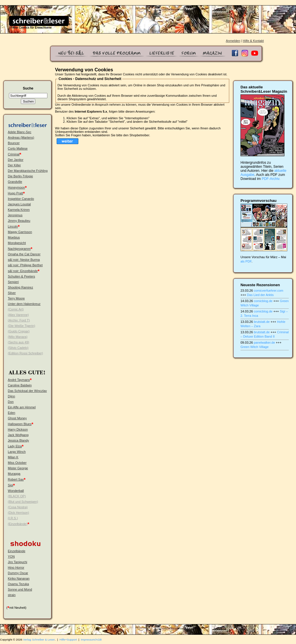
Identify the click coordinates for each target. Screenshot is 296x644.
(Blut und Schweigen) (23, 502)
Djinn (11, 396)
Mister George (18, 468)
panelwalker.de (264, 343)
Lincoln (13, 226)
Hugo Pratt (15, 193)
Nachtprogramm (19, 249)
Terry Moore (16, 298)
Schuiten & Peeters (21, 276)
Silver (12, 293)
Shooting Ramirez (20, 287)
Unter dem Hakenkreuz (24, 304)
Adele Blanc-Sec (20, 132)
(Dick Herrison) (18, 513)
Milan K (13, 457)
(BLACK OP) (17, 496)
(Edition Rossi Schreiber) (25, 353)
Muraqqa (14, 474)
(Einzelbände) (18, 524)
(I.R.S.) (13, 518)
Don (11, 402)
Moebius (14, 237)
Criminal (14, 154)
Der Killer (14, 165)
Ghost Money (17, 418)
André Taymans (19, 380)
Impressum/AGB (91, 640)
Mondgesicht (17, 243)
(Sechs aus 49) (18, 342)
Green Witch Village (255, 347)
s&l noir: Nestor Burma (24, 260)
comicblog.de (263, 301)
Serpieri (13, 282)
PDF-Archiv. (271, 179)
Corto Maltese (18, 148)
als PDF (246, 261)
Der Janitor (16, 160)
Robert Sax (16, 479)
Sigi (10, 485)
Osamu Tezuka (18, 584)
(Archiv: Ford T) (19, 320)
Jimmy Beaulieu (19, 221)
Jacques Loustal (19, 204)
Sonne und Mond (20, 589)
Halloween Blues (20, 424)
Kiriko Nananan (19, 578)
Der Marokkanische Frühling (28, 171)
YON (11, 556)
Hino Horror (16, 567)
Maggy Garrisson (20, 232)
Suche (28, 88)
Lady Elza (15, 446)
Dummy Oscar (18, 573)
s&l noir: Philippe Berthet (25, 265)
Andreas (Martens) (21, 137)
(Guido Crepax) (19, 331)
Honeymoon (16, 187)
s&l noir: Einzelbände (23, 271)
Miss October (17, 463)
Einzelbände (17, 551)
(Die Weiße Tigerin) (22, 326)
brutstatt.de (262, 322)
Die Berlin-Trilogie (20, 176)
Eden (12, 413)
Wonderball (16, 491)
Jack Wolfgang (18, 435)
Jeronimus (15, 215)
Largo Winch (17, 452)
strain (12, 595)
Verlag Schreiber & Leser (39, 640)
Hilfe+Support (68, 640)
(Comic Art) (16, 309)
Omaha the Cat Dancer (24, 254)
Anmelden (233, 41)
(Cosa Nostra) (18, 507)
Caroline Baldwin (20, 385)
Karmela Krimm (19, 210)
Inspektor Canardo (21, 199)
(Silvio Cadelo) (18, 348)
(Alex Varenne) (18, 315)
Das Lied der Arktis (260, 295)
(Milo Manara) (18, 337)
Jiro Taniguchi (17, 562)
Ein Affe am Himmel (22, 407)
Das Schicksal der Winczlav (27, 391)
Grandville (15, 182)
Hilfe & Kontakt (253, 41)
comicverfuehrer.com (269, 291)
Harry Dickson (18, 429)
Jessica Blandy (18, 440)
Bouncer (14, 143)
